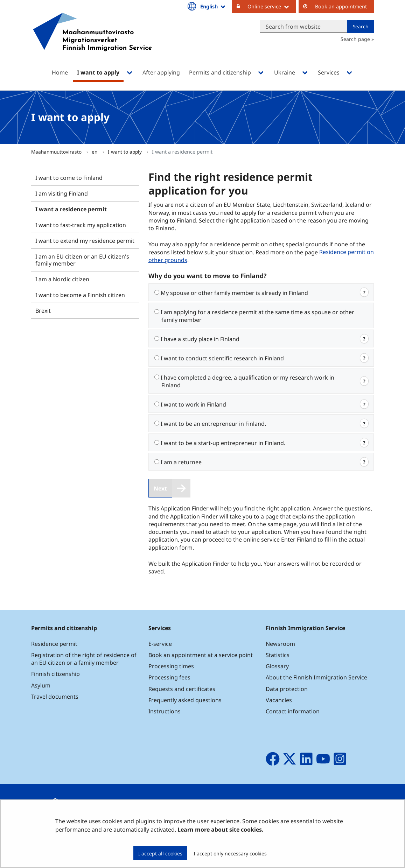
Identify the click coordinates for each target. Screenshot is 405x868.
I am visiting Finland (62, 193)
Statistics (278, 655)
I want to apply (125, 152)
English (213, 6)
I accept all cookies (160, 853)
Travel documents (55, 697)
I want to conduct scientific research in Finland (222, 358)
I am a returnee (181, 462)
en (95, 152)
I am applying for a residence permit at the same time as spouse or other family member (257, 316)
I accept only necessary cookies (230, 853)
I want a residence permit (71, 209)
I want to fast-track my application (81, 225)
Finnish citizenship (55, 674)
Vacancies (279, 700)
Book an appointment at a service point (201, 655)
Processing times (171, 666)
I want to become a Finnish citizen (80, 295)
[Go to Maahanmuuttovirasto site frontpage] (92, 41)
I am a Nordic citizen (62, 279)
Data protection (287, 689)
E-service (160, 644)
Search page (355, 39)
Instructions (165, 711)
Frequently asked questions (185, 700)
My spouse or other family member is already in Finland (234, 293)
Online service (272, 6)
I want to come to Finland (69, 178)
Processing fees (169, 677)
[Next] (170, 488)
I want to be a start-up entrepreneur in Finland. (223, 443)
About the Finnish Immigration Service (316, 677)
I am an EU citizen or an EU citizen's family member (82, 260)
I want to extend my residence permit (85, 241)
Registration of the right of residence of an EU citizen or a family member (84, 659)
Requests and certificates (182, 689)
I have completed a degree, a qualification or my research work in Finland (247, 381)
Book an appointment (341, 6)
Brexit (43, 311)
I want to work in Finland (193, 404)
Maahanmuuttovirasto (57, 152)
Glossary (277, 666)
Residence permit (54, 644)
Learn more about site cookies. (221, 830)
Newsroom (280, 644)
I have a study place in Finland (200, 339)
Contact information (293, 711)
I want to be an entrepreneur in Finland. (213, 424)
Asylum (41, 685)
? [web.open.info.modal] (364, 292)
